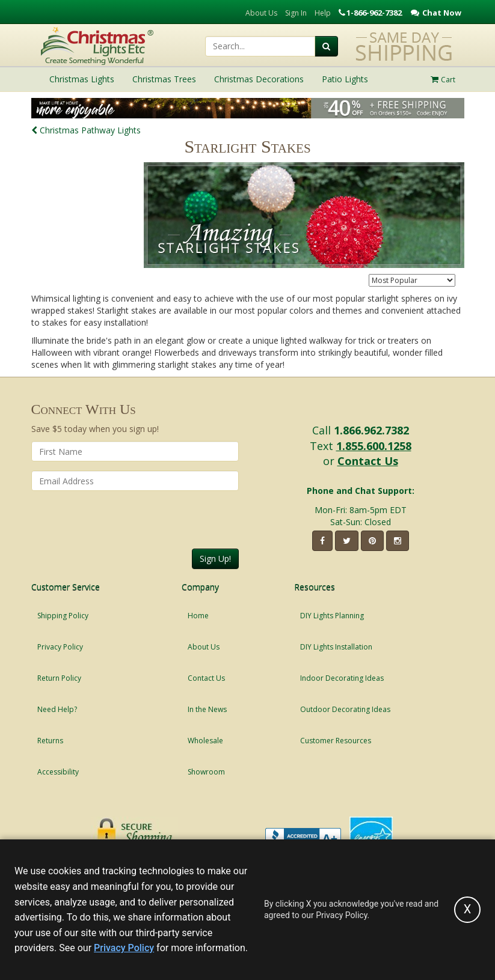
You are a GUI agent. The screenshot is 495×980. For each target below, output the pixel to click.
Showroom (206, 772)
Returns (50, 741)
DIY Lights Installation (336, 647)
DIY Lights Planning (332, 616)
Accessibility (58, 772)
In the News (207, 709)
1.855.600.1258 (374, 446)
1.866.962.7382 (371, 430)
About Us (261, 13)
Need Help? (57, 709)
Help (323, 13)
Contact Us (368, 461)
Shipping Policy (63, 616)
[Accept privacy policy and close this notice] (467, 910)
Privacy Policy (60, 647)
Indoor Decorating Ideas (342, 678)
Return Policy (59, 678)
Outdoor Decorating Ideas (345, 709)
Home (198, 616)
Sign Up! (215, 558)
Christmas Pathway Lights (86, 130)
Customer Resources (336, 741)
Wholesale (205, 741)
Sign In (296, 13)
